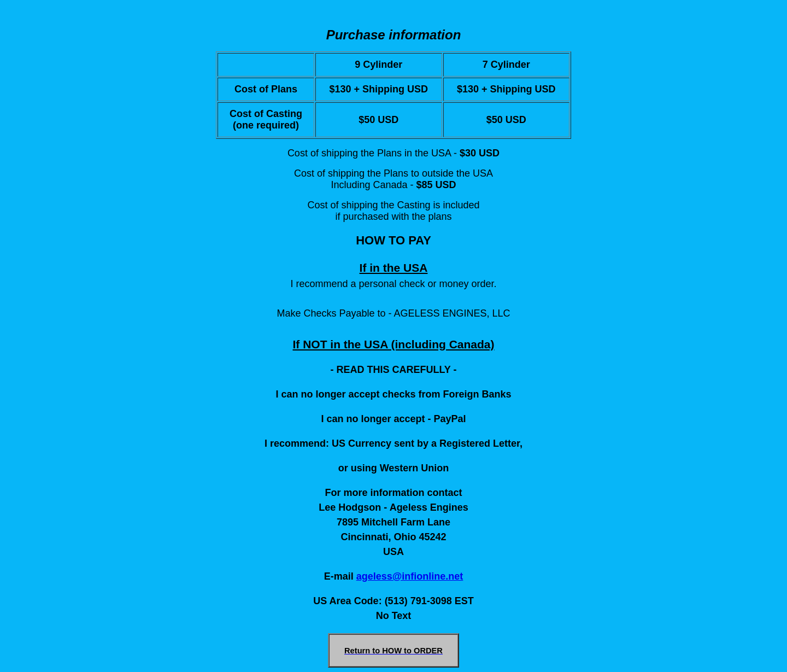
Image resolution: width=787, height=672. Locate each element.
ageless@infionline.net (410, 576)
